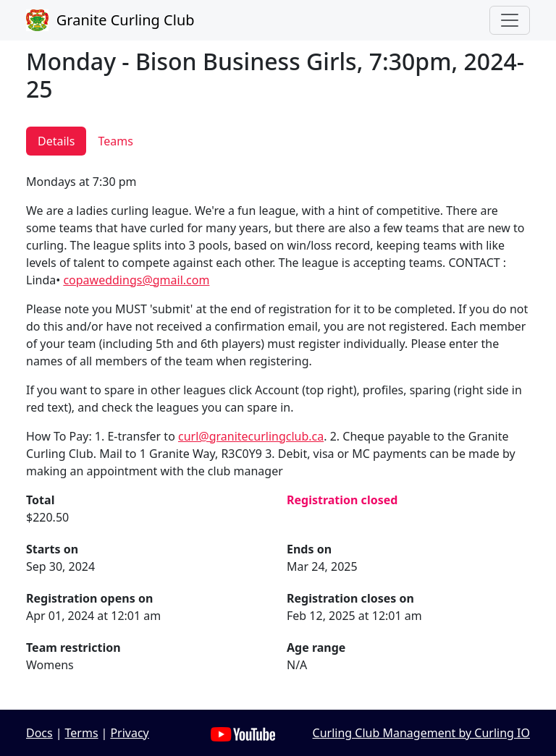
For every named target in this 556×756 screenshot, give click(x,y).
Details (56, 141)
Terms (82, 733)
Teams (115, 141)
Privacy (129, 733)
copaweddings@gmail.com (136, 280)
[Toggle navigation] (510, 20)
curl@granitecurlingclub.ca (251, 436)
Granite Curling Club (110, 20)
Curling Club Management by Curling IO (421, 733)
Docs (39, 733)
